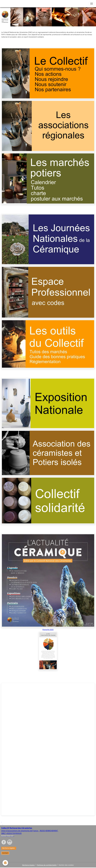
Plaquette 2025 (48, 630)
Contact (5, 853)
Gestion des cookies (66, 865)
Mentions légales (9, 848)
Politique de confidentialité (47, 865)
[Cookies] (5, 863)
